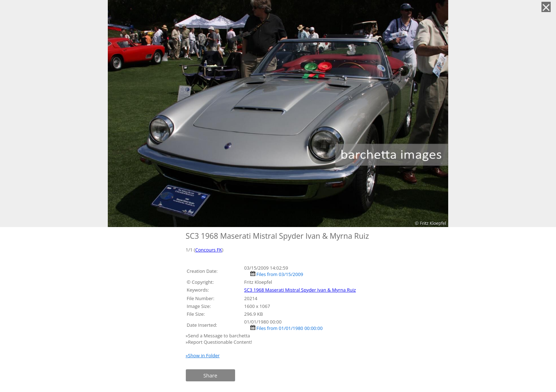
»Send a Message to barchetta (219, 336)
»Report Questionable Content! (219, 342)
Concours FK (208, 250)
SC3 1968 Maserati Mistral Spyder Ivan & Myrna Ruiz (300, 290)
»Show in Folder (203, 355)
